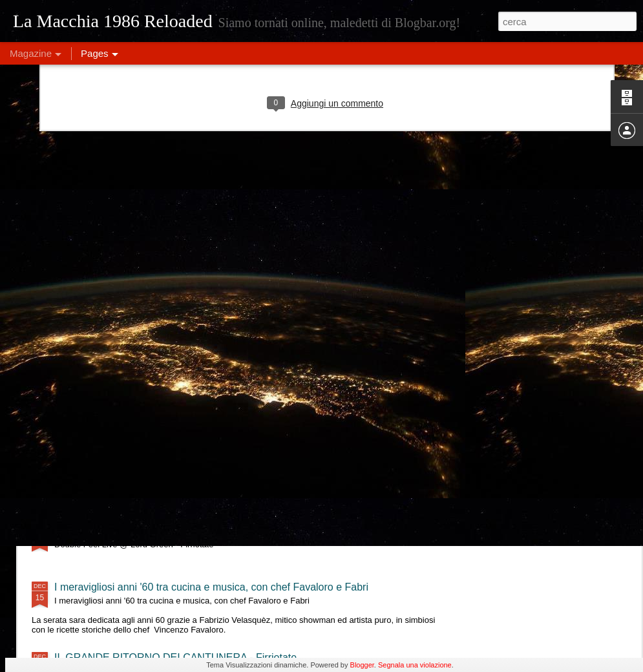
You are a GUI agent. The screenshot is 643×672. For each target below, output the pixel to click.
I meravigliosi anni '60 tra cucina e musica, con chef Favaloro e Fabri (211, 587)
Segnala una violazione (415, 665)
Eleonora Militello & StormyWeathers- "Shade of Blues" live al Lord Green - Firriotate (248, 475)
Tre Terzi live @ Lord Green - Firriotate (142, 418)
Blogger (362, 665)
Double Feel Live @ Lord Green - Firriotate (152, 531)
